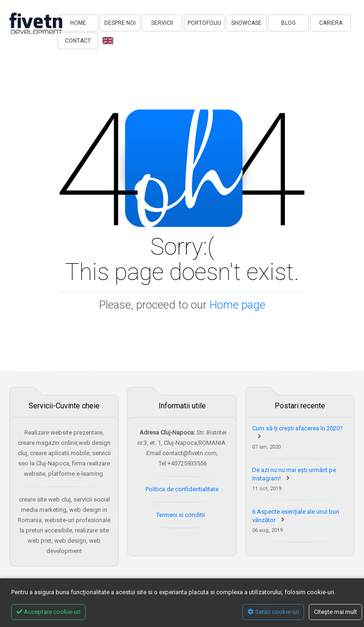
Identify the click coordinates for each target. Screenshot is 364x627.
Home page (237, 305)
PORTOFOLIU (204, 23)
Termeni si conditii (181, 515)
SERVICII (162, 23)
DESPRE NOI (120, 23)
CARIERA (331, 23)
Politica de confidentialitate (182, 489)
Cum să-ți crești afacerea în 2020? (298, 428)
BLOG (288, 23)
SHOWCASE (246, 23)
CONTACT (78, 41)
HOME (78, 23)
